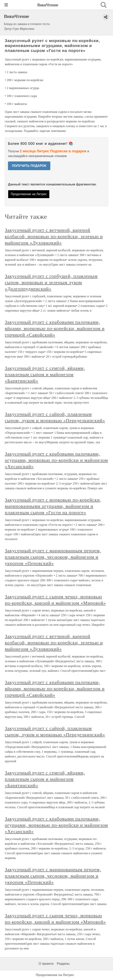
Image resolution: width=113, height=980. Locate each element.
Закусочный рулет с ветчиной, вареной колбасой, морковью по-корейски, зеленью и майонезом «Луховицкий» (54, 236)
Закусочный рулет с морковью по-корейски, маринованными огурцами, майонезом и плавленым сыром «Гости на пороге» (53, 506)
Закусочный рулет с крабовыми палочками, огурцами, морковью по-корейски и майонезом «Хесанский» (56, 460)
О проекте (46, 964)
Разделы (63, 964)
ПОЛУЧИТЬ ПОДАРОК (29, 166)
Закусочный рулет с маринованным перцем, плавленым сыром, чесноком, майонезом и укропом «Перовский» (53, 557)
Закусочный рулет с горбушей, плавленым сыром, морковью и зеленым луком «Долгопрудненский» (51, 282)
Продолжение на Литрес (29, 194)
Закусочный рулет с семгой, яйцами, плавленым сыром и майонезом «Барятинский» (45, 374)
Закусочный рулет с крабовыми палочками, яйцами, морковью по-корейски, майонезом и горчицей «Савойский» (55, 328)
